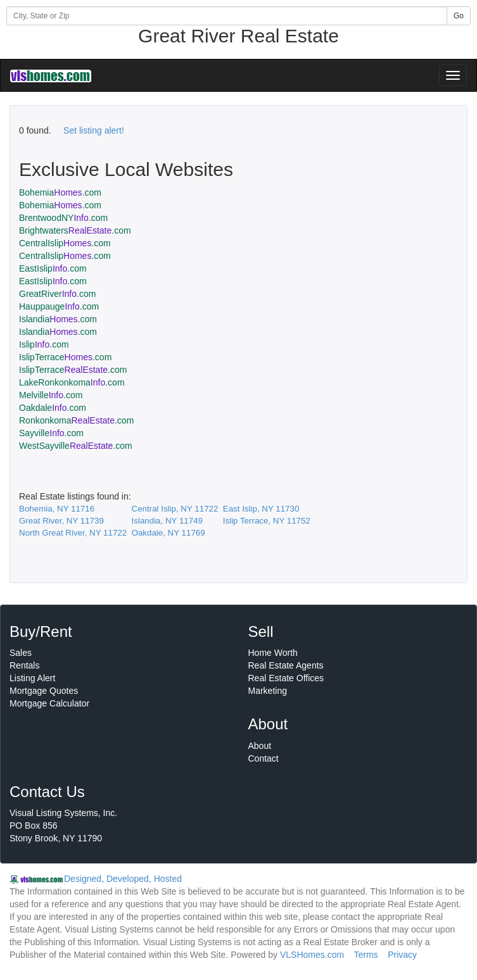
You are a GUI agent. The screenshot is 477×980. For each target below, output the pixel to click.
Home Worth (273, 653)
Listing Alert (32, 678)
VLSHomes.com (312, 955)
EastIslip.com (53, 268)
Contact (264, 758)
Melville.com (51, 395)
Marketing (268, 691)
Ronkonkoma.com (76, 420)
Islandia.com (58, 319)
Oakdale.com (53, 408)
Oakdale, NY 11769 (169, 533)
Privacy (402, 955)
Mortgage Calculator (49, 703)
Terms (366, 955)
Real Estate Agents (286, 665)
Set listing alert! (94, 130)
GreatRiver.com (57, 294)
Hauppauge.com (59, 306)
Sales (21, 653)
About (260, 746)
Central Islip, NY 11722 (175, 509)
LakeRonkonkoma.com (72, 382)
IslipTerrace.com (65, 357)
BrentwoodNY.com (63, 218)
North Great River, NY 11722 (73, 533)
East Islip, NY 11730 (261, 509)
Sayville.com (51, 433)
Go (459, 16)
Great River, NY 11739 (61, 521)
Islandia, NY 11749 (167, 521)
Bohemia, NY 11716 (57, 509)
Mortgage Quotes (44, 691)
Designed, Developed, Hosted (123, 879)
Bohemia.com (60, 192)
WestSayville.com (76, 446)
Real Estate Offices (286, 678)
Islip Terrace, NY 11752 (267, 521)
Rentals (24, 665)
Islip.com (44, 344)
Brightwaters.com (75, 230)
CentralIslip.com (65, 243)
